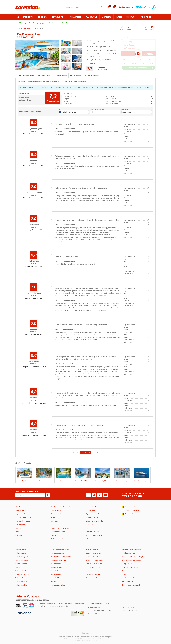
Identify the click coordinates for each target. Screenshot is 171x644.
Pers (88, 528)
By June (53, 517)
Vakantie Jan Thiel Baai (94, 553)
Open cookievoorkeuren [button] (95, 514)
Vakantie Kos (55, 571)
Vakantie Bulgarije (22, 557)
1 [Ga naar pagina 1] (78, 453)
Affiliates (54, 535)
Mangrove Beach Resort (130, 567)
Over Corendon (21, 507)
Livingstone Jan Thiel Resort (131, 560)
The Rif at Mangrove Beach (131, 585)
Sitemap (89, 539)
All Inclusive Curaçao (93, 567)
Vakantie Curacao (22, 560)
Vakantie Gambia (21, 571)
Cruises (119, 17)
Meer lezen (94, 63)
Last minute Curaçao (93, 571)
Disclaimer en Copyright (94, 521)
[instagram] (100, 495)
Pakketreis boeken (93, 532)
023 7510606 (92, 613)
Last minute (28, 17)
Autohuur (19, 535)
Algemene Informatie (23, 514)
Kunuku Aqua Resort (129, 553)
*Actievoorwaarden (58, 539)
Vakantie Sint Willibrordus (95, 564)
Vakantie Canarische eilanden (61, 557)
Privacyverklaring (92, 517)
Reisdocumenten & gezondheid (62, 507)
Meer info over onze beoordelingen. (137, 87)
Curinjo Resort (127, 564)
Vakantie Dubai (56, 567)
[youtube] (105, 495)
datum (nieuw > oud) (130, 112)
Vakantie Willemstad (93, 557)
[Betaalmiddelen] (24, 613)
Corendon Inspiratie (58, 532)
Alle (92, 112)
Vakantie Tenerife (57, 581)
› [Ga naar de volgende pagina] (97, 454)
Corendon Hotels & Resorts (60, 528)
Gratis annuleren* (60, 23)
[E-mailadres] (30, 495)
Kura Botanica (126, 574)
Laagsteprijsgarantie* (43, 23)
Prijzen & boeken (29, 75)
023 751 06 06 (132, 496)
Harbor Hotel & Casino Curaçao (133, 557)
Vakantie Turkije (21, 585)
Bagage (18, 528)
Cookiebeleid (91, 510)
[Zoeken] (102, 7)
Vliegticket (146, 17)
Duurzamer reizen (57, 510)
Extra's (18, 532)
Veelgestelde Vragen (23, 521)
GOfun (53, 525)
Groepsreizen (20, 539)
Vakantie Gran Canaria (59, 560)
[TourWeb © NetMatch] (86, 633)
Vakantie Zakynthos (58, 585)
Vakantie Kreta (56, 574)
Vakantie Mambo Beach (94, 560)
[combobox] (84, 7)
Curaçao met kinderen (94, 578)
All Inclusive (91, 17)
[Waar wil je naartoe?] (84, 7)
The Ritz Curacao (127, 581)
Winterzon (106, 17)
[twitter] (94, 495)
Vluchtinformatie (21, 525)
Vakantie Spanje (21, 581)
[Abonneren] (48, 495)
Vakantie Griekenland (23, 574)
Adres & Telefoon (21, 510)
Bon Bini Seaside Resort (130, 578)
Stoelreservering (57, 514)
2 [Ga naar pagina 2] (82, 453)
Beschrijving (46, 75)
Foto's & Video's (94, 75)
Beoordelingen (62, 75)
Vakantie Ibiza (56, 564)
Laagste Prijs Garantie (94, 507)
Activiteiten (78, 75)
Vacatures (90, 525)
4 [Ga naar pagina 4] (89, 453)
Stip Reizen (55, 521)
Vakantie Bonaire (21, 553)
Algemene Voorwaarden (24, 517)
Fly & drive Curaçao (93, 574)
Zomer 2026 (43, 17)
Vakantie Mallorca (57, 578)
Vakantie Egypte (21, 567)
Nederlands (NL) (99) (68, 112)
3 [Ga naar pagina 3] (86, 453)
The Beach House (128, 571)
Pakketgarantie (26, 23)
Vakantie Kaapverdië (58, 553)
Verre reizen (76, 17)
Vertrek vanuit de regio (94, 535)
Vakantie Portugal (22, 578)
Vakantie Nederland (22, 564)
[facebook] (88, 495)
